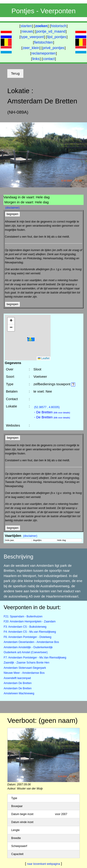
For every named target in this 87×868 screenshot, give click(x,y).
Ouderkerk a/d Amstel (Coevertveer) (26, 652)
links (36, 59)
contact (49, 59)
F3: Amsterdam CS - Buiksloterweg (25, 627)
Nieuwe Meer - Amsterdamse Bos (24, 673)
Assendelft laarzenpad (17, 678)
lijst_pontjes (57, 37)
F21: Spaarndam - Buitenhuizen (23, 616)
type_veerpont (32, 37)
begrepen (12, 214)
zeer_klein (31, 48)
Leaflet (44, 358)
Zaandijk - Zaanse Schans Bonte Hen (26, 663)
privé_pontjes (53, 48)
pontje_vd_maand (51, 31)
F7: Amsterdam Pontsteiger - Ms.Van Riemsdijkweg (35, 658)
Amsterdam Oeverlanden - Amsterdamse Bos (31, 642)
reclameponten (43, 53)
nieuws (27, 31)
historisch (59, 26)
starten (26, 26)
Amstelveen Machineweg (19, 693)
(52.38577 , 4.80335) (47, 407)
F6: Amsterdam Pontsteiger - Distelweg (27, 637)
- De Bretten (52, 412)
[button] (31, 340)
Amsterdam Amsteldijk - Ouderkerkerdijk (28, 647)
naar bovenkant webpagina (43, 864)
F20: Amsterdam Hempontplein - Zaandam (30, 621)
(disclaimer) (12, 208)
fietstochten (43, 42)
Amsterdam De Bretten (18, 683)
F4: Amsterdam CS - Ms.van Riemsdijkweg (30, 632)
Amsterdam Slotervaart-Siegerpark (25, 668)
